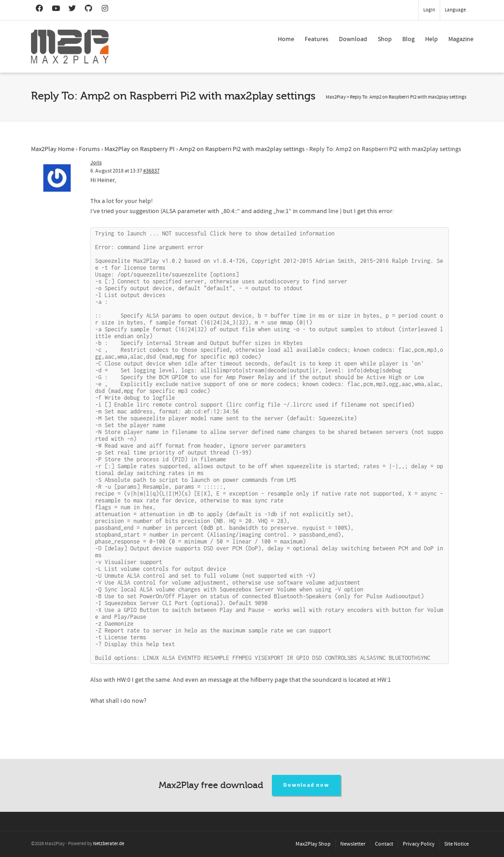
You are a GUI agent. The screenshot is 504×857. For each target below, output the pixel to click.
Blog (408, 39)
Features (317, 39)
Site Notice (457, 844)
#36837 (151, 171)
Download (353, 39)
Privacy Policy (419, 844)
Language (455, 10)
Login (429, 10)
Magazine (461, 39)
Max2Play (336, 97)
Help (431, 39)
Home (286, 39)
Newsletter (353, 844)
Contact (384, 844)
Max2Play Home (53, 149)
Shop (385, 39)
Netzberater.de (109, 844)
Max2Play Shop (313, 844)
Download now (306, 785)
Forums (89, 149)
